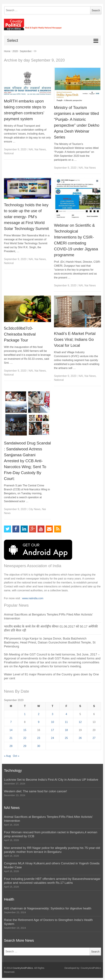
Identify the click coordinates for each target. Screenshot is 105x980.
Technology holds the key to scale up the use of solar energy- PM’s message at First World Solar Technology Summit (26, 217)
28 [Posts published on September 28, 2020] (11, 746)
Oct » (16, 756)
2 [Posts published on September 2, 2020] (39, 714)
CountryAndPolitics (23, 968)
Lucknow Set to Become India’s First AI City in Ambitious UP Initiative (51, 780)
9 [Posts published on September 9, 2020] (39, 722)
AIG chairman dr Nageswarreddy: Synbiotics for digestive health (48, 908)
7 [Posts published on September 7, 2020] (11, 722)
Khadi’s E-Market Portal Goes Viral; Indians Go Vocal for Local (75, 339)
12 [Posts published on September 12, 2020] (80, 722)
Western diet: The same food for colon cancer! (35, 791)
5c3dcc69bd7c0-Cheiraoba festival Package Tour (20, 334)
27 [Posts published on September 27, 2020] (94, 738)
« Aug (7, 756)
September (26, 51)
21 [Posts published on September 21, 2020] (11, 738)
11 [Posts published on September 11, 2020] (66, 722)
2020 (15, 51)
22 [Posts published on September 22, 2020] (25, 738)
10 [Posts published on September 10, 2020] (52, 722)
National (9, 153)
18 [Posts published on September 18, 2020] (66, 730)
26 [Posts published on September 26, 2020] (80, 738)
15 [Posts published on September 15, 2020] (25, 730)
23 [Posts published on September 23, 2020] (39, 738)
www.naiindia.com (33, 598)
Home (7, 51)
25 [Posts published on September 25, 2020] (66, 738)
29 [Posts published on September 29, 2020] (25, 746)
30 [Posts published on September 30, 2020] (39, 746)
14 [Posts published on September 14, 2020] (11, 730)
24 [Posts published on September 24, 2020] (52, 738)
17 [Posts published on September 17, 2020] (52, 730)
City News (35, 509)
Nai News (40, 149)
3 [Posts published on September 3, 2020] (53, 714)
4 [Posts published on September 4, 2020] (66, 714)
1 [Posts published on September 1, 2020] (25, 714)
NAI (31, 149)
